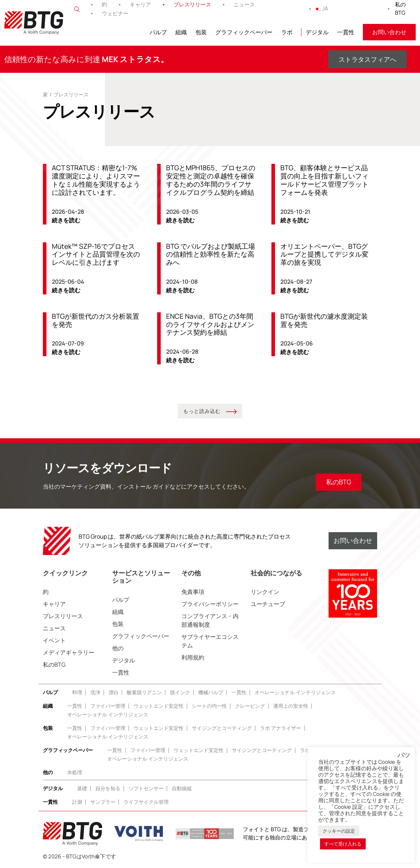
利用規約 (193, 658)
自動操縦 (182, 789)
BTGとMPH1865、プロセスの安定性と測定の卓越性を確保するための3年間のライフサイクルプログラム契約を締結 (211, 180)
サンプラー (103, 802)
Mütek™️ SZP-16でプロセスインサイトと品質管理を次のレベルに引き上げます (96, 254)
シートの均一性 (209, 706)
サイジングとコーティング (222, 728)
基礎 (82, 789)
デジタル (317, 32)
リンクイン (265, 592)
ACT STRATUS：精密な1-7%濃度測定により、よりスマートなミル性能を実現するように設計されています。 (96, 180)
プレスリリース (192, 4)
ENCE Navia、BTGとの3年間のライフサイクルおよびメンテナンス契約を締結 (210, 325)
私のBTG (400, 9)
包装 (201, 32)
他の (118, 649)
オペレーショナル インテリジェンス (295, 693)
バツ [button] (404, 755)
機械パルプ (211, 693)
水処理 (75, 773)
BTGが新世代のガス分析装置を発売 (96, 321)
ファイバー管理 (108, 706)
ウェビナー (115, 13)
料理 (77, 693)
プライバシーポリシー (210, 604)
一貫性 (346, 32)
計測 (77, 802)
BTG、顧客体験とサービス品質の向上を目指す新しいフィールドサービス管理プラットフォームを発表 (324, 180)
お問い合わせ (389, 32)
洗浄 (95, 693)
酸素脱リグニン (144, 693)
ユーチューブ (268, 604)
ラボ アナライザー (281, 728)
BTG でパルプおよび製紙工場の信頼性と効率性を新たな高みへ (211, 254)
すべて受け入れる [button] (343, 844)
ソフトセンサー (146, 789)
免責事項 (193, 592)
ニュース (244, 4)
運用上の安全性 (291, 706)
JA (321, 8)
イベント (54, 641)
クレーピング (250, 706)
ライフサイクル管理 (146, 802)
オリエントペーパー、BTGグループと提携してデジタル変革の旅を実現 (324, 254)
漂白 (114, 693)
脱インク (180, 693)
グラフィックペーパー (244, 32)
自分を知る (108, 789)
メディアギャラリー (69, 653)
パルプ (158, 32)
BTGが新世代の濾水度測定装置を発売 (324, 321)
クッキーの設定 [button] (339, 831)
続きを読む (66, 220)
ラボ (287, 32)
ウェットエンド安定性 (159, 706)
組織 (181, 32)
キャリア (140, 4)
